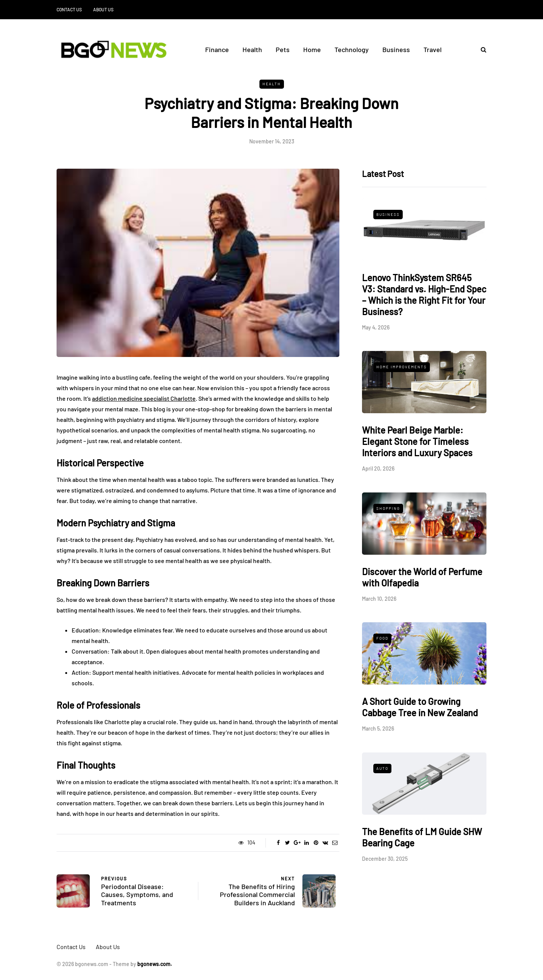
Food (382, 638)
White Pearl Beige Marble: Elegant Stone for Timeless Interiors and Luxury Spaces (417, 441)
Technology (352, 49)
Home (312, 49)
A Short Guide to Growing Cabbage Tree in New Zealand (420, 707)
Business (396, 49)
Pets (283, 49)
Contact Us (69, 9)
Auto (382, 768)
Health (252, 49)
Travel (433, 49)
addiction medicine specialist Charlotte (144, 398)
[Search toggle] (481, 49)
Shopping (388, 508)
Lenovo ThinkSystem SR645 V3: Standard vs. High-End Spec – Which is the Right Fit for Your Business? (424, 295)
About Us (103, 9)
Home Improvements (402, 367)
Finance (217, 49)
